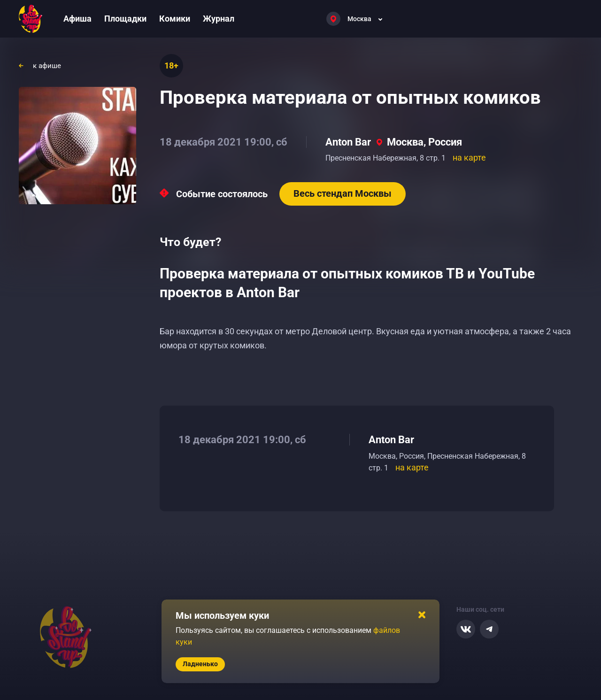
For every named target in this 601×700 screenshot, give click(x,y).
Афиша (77, 19)
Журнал (219, 19)
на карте (469, 158)
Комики (175, 19)
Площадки (125, 19)
